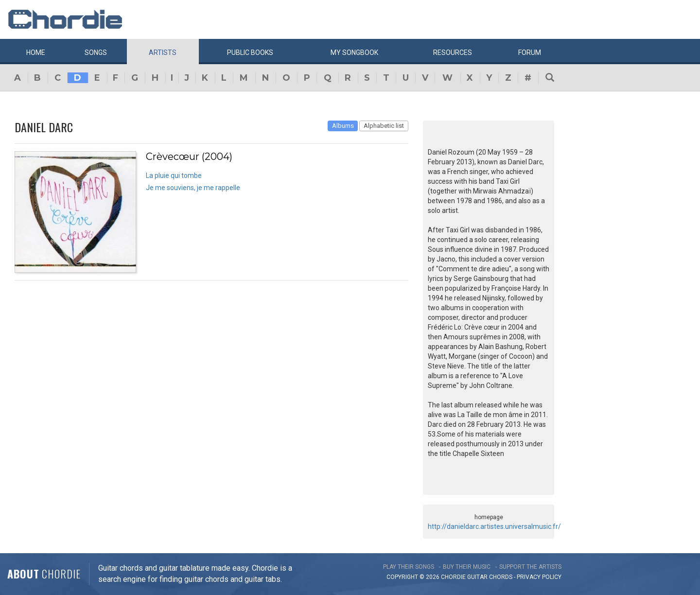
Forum (530, 52)
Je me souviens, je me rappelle (193, 188)
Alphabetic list (384, 126)
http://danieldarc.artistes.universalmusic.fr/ (494, 526)
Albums (343, 126)
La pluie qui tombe (174, 175)
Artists (163, 52)
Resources (453, 52)
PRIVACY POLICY (539, 577)
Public (250, 52)
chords (501, 577)
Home (36, 52)
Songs (96, 52)
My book (354, 52)
